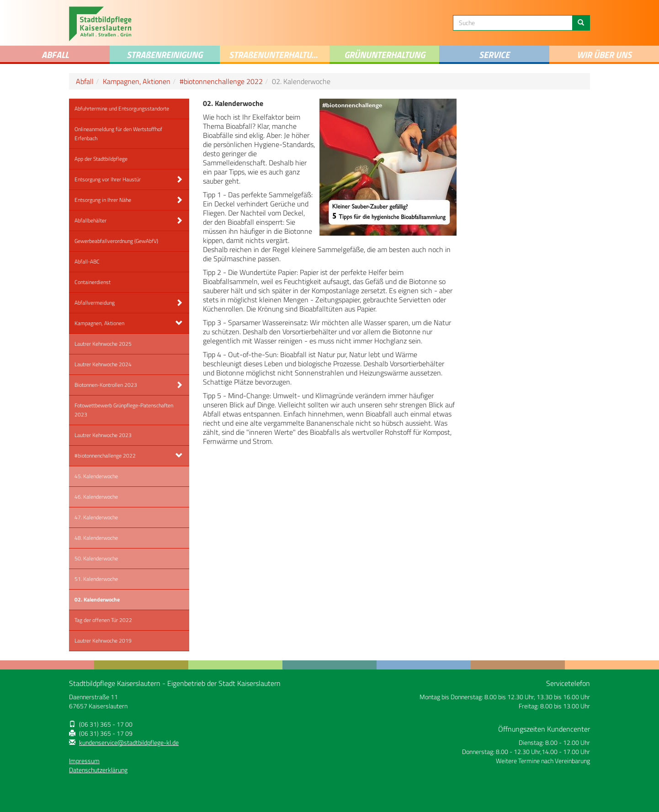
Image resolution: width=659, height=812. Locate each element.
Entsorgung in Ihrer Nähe (103, 200)
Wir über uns (604, 55)
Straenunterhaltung (276, 55)
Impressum (84, 761)
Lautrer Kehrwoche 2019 (103, 641)
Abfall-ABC (87, 261)
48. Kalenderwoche (96, 538)
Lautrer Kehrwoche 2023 (103, 435)
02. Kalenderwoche (97, 599)
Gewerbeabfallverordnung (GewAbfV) (116, 241)
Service (494, 55)
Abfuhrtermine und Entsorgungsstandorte (122, 108)
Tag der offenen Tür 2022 (103, 620)
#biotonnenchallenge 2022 (221, 81)
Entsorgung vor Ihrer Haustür (108, 179)
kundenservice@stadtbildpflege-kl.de (129, 743)
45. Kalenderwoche (96, 476)
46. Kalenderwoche (96, 497)
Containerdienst (93, 282)
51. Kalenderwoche (96, 579)
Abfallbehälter (90, 220)
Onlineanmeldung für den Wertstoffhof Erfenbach (118, 134)
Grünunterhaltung (385, 55)
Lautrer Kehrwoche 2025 (103, 344)
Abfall (55, 55)
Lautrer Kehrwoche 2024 (103, 364)
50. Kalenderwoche (96, 558)
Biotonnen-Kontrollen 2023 (106, 385)
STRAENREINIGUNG (165, 55)
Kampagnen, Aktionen (137, 81)
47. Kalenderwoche (96, 517)
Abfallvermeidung (95, 303)
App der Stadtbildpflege (101, 159)
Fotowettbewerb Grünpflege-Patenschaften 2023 (124, 410)
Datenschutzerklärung (98, 770)
